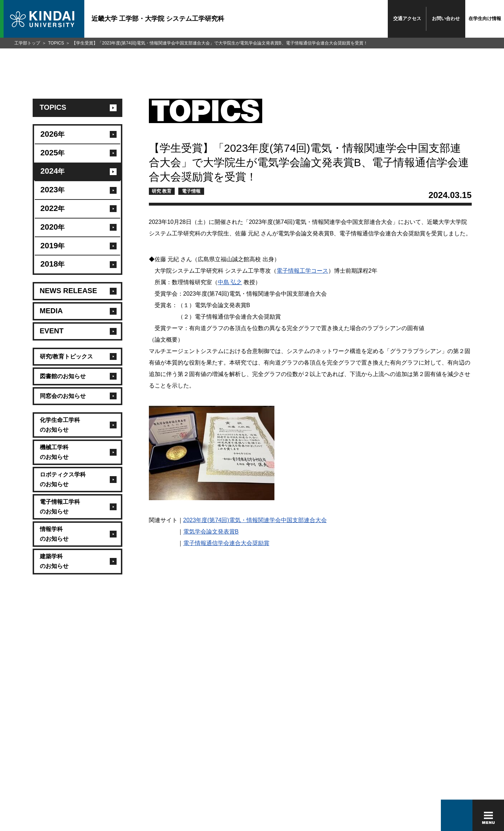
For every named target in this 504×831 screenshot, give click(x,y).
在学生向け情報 (485, 18)
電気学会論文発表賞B (211, 532)
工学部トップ (27, 43)
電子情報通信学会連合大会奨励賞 (226, 543)
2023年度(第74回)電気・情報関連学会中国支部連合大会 (255, 520)
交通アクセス (407, 18)
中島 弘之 (230, 282)
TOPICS (56, 43)
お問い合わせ (446, 18)
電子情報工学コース (302, 271)
